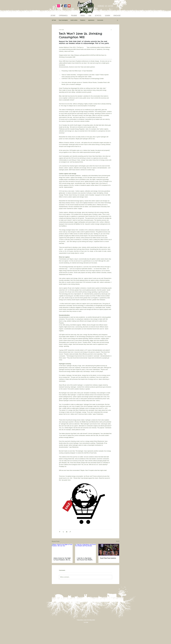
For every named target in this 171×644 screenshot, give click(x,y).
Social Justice (74, 20)
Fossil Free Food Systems (108, 558)
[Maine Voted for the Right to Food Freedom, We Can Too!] (62, 550)
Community (100, 20)
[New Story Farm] (62, 6)
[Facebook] (66, 6)
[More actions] (111, 30)
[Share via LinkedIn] (67, 532)
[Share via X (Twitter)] (63, 532)
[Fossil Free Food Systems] (109, 550)
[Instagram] (59, 6)
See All (118, 541)
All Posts (54, 20)
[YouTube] (69, 6)
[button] (117, 20)
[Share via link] (70, 532)
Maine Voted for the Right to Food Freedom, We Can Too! (62, 559)
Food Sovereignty (63, 20)
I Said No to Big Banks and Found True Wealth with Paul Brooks (85, 559)
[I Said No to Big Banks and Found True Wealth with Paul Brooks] (85, 550)
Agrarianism (91, 20)
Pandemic (83, 20)
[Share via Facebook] (60, 532)
